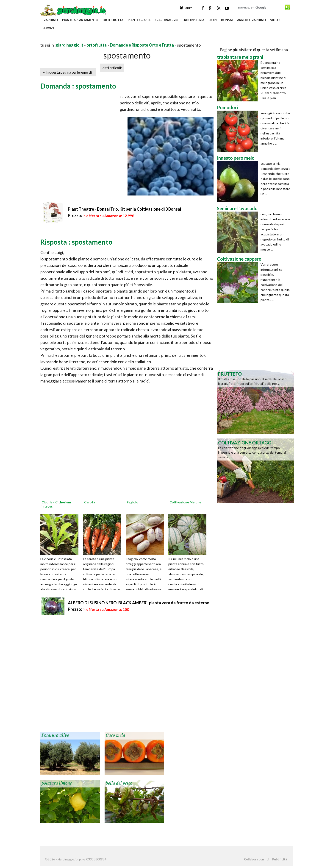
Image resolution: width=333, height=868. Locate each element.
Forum (186, 8)
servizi (48, 28)
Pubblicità (280, 859)
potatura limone (57, 783)
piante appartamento (80, 20)
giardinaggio (167, 20)
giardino (50, 20)
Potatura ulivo (55, 735)
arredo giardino (251, 20)
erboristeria (193, 20)
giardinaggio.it (69, 45)
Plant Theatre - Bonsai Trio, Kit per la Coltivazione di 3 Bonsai (124, 209)
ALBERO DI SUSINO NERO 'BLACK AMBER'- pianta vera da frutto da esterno (139, 603)
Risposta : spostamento (76, 242)
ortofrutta (113, 20)
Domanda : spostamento (78, 86)
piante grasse (139, 20)
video (275, 20)
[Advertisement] (94, 39)
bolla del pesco (119, 783)
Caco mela (115, 735)
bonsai (227, 20)
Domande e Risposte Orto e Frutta (142, 45)
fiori (213, 20)
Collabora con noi (257, 859)
